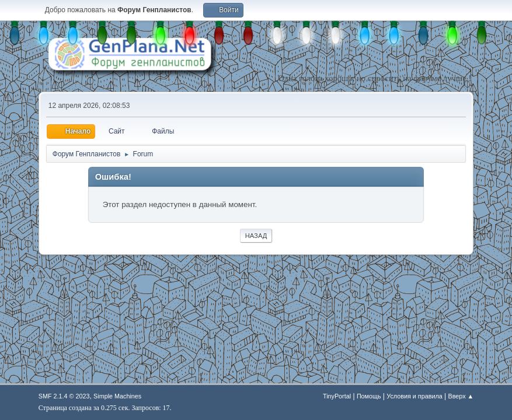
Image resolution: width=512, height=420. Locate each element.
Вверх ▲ (461, 396)
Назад (256, 236)
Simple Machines (117, 396)
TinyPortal (337, 396)
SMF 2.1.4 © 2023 (64, 396)
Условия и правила (414, 396)
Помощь (369, 396)
